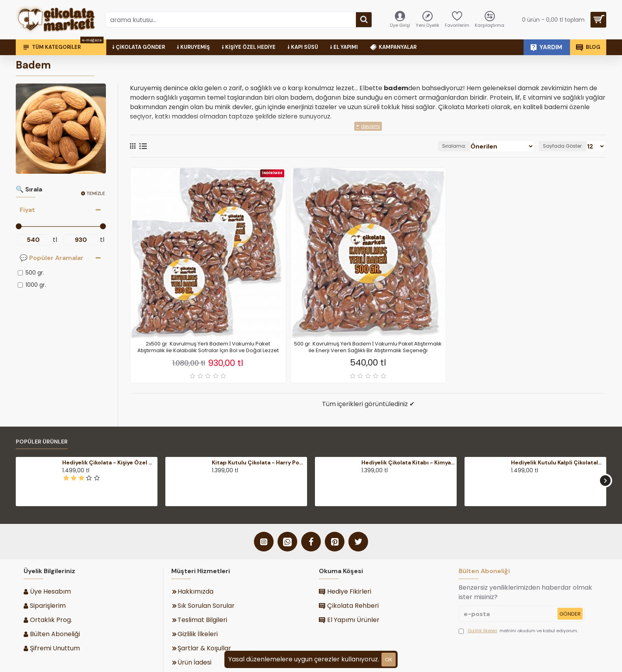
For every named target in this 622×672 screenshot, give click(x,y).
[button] (605, 480)
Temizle (96, 193)
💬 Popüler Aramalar (52, 258)
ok (389, 660)
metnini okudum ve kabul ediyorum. (518, 631)
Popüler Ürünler (42, 442)
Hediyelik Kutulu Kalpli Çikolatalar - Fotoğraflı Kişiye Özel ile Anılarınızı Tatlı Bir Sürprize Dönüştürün (558, 462)
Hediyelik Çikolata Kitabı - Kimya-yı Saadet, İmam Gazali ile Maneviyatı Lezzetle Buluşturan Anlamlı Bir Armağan (408, 462)
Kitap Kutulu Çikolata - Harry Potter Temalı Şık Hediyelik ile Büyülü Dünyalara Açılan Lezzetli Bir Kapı (258, 462)
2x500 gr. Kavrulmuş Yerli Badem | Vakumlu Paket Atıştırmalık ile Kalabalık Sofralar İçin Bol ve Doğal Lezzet (208, 347)
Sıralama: (470, 146)
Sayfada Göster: (566, 146)
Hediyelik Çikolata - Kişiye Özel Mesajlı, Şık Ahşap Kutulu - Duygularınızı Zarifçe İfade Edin (109, 462)
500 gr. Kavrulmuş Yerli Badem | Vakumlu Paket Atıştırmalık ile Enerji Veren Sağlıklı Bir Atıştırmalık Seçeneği (368, 347)
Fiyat (27, 210)
